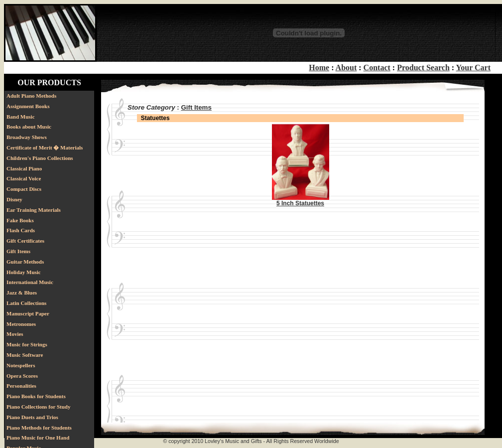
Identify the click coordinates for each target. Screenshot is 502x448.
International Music (30, 282)
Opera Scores (22, 376)
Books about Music (29, 127)
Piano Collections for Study (38, 407)
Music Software (25, 355)
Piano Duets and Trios (32, 417)
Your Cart (473, 68)
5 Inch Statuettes (300, 203)
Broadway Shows (27, 137)
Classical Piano (24, 168)
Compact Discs (24, 189)
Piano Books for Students (36, 396)
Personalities (21, 386)
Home (319, 68)
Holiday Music (24, 272)
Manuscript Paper (28, 313)
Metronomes (21, 324)
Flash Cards (21, 230)
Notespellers (21, 365)
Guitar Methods (25, 262)
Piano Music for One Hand (38, 438)
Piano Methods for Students (39, 428)
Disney (14, 199)
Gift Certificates (25, 241)
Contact (377, 68)
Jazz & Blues (22, 293)
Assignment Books (28, 106)
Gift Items (18, 251)
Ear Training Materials (34, 210)
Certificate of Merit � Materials (45, 148)
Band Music (21, 117)
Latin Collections (26, 303)
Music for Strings (27, 344)
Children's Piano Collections (40, 158)
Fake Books (20, 220)
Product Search (423, 68)
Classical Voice (24, 178)
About (346, 68)
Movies (15, 334)
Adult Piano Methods (31, 96)
